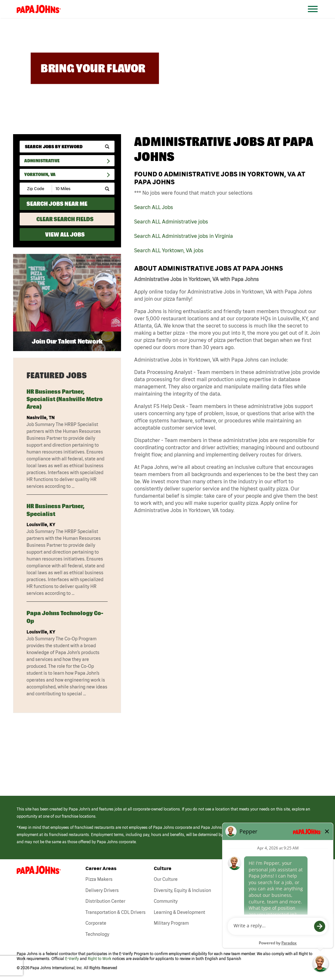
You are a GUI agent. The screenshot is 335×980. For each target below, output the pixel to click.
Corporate (96, 923)
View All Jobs (65, 234)
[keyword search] (67, 147)
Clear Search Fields (65, 219)
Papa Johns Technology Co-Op (65, 617)
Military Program (171, 923)
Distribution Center (105, 901)
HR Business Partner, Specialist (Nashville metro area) (65, 399)
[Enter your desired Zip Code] (36, 189)
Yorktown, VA (40, 174)
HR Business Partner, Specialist (55, 510)
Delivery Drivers (102, 890)
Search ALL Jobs (154, 207)
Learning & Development (179, 912)
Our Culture (166, 879)
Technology (97, 934)
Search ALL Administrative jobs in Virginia (184, 236)
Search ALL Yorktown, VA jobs (169, 250)
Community (166, 901)
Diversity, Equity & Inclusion (182, 890)
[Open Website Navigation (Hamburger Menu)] (316, 17)
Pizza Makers (99, 879)
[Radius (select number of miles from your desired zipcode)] (75, 189)
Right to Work (99, 959)
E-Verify (72, 959)
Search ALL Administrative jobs (171, 222)
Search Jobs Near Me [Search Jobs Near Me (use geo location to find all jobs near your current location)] (57, 204)
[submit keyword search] (107, 147)
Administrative (42, 161)
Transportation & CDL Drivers (115, 912)
